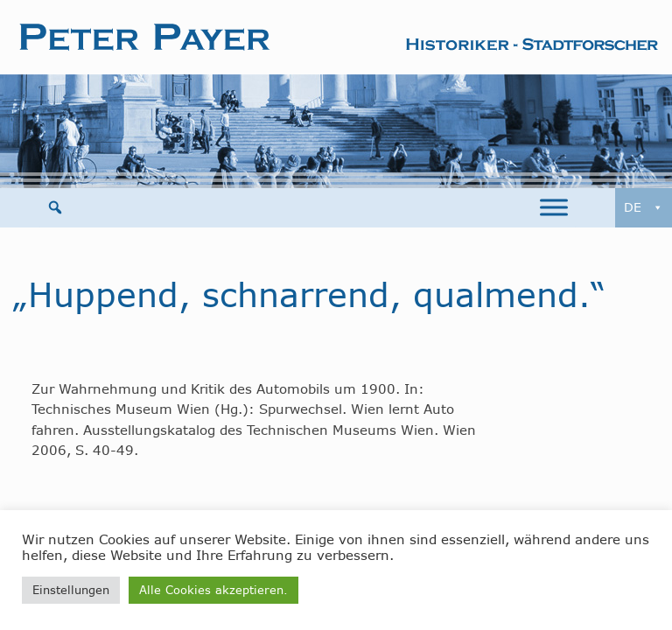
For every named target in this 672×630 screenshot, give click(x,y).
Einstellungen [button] (71, 590)
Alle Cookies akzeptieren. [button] (213, 590)
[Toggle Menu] (554, 208)
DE (644, 208)
